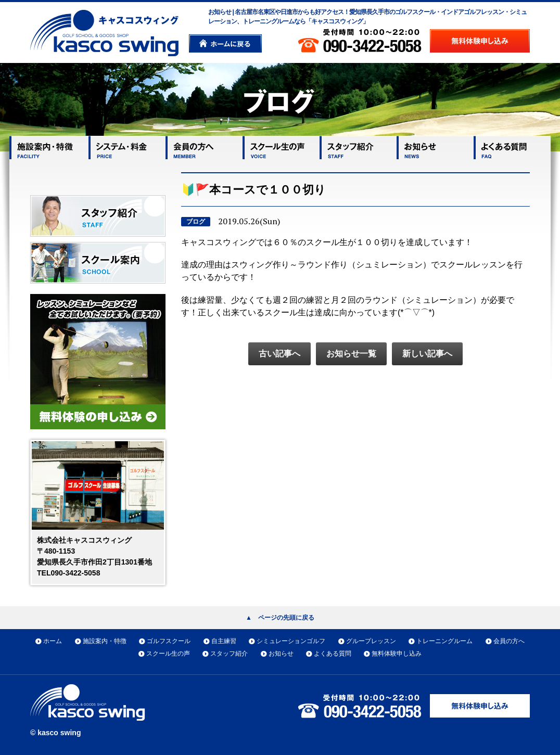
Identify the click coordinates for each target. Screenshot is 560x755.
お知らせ (281, 654)
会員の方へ (509, 641)
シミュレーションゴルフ (291, 641)
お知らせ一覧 (351, 354)
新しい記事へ (427, 354)
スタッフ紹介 (229, 654)
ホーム (53, 641)
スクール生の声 (168, 654)
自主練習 (224, 641)
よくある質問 (333, 654)
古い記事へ (279, 354)
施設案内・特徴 (105, 641)
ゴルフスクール (169, 641)
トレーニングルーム (444, 641)
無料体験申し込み (397, 654)
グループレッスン (371, 641)
